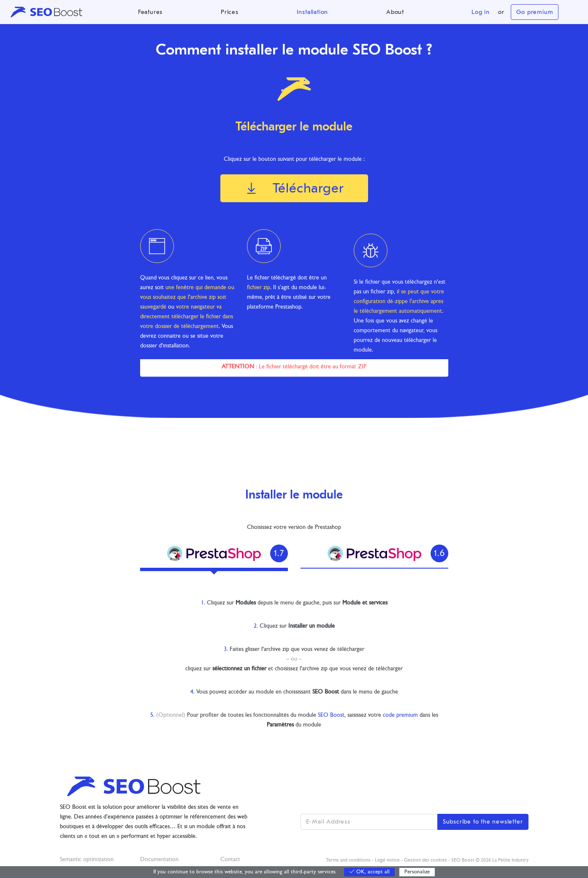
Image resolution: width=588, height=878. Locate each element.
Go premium (535, 12)
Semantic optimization (87, 860)
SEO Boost (331, 715)
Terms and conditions (348, 860)
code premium (400, 715)
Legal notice (387, 860)
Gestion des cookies (425, 860)
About (395, 12)
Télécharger (294, 188)
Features (150, 12)
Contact (230, 860)
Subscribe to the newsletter (483, 822)
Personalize (417, 872)
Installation (313, 12)
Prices (230, 12)
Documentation (159, 860)
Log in (481, 12)
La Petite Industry (510, 860)
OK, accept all (369, 872)
